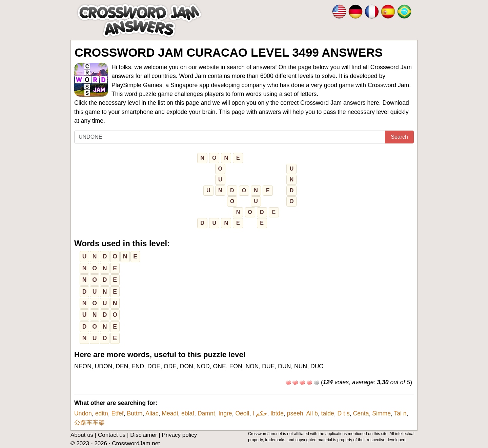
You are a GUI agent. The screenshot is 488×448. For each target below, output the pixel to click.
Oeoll (242, 413)
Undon (83, 413)
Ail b (312, 413)
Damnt (206, 413)
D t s (344, 413)
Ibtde (277, 413)
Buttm (135, 413)
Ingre (225, 413)
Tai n (400, 413)
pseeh (295, 413)
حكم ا (260, 413)
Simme (381, 413)
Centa (361, 413)
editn (102, 413)
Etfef (118, 413)
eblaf (188, 413)
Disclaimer (144, 435)
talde (328, 413)
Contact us (112, 435)
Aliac (152, 413)
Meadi (170, 413)
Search (399, 137)
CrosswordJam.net (136, 443)
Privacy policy (179, 435)
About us (82, 435)
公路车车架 (89, 423)
